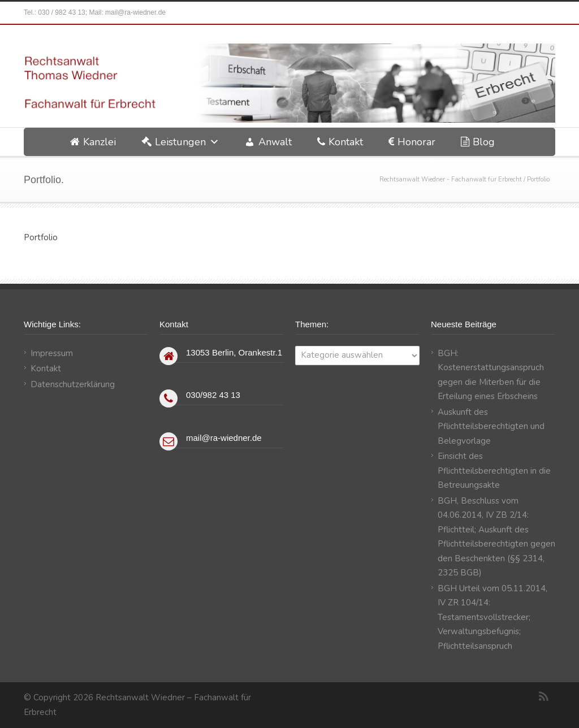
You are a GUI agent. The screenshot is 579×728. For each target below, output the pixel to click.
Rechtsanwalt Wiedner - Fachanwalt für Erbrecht (451, 179)
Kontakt (346, 142)
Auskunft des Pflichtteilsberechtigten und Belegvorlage (491, 426)
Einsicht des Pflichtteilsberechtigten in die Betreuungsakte (494, 471)
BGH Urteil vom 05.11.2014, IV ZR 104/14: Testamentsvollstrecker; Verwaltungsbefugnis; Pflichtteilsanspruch (492, 617)
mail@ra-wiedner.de (135, 12)
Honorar (416, 142)
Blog (484, 142)
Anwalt (275, 142)
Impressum (52, 353)
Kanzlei (100, 142)
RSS (544, 696)
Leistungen (180, 142)
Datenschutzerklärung (73, 384)
